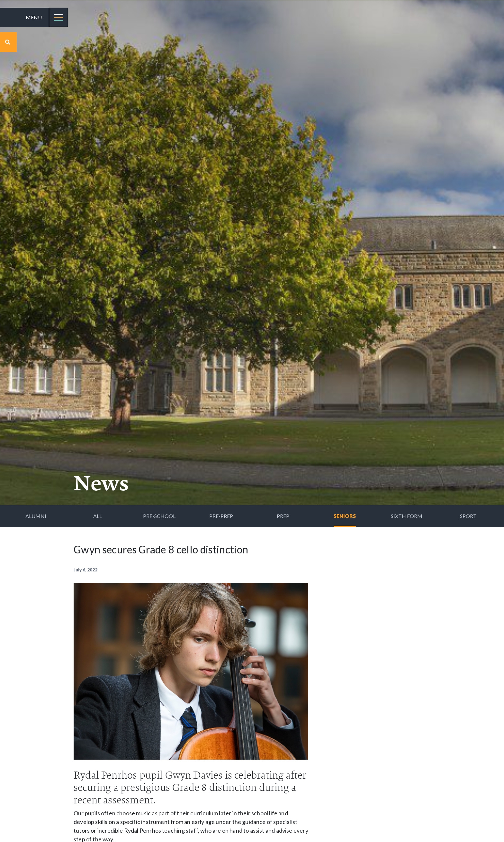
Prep (283, 516)
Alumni (36, 516)
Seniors (345, 516)
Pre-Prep (221, 516)
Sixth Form (407, 516)
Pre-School (159, 516)
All (98, 516)
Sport (468, 516)
